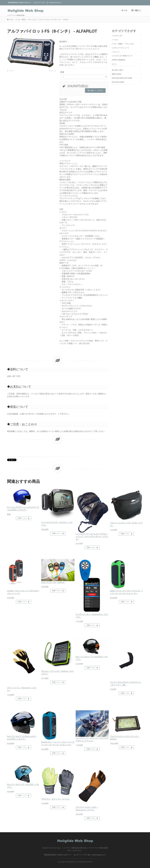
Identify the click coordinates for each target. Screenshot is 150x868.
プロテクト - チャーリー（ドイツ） (56, 799)
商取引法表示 (117, 74)
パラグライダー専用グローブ (122, 56)
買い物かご (136, 10)
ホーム (124, 10)
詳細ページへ (24, 518)
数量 (62, 72)
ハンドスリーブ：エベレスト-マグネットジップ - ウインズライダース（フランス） (92, 537)
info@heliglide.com (97, 855)
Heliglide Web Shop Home (122, 78)
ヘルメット (116, 52)
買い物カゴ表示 (117, 70)
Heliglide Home (118, 82)
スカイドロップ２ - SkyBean (53, 582)
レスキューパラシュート (121, 48)
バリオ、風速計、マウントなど (26, 20)
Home (11, 20)
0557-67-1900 (80, 855)
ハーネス (115, 40)
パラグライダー (117, 36)
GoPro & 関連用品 (118, 60)
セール (114, 64)
